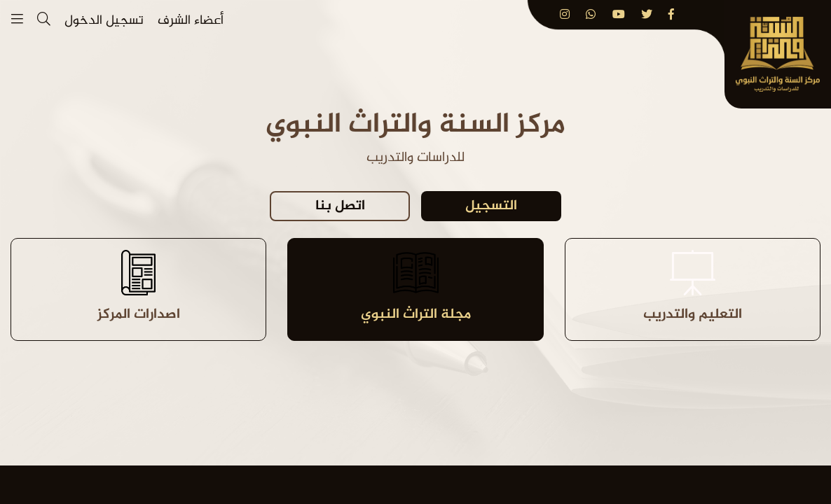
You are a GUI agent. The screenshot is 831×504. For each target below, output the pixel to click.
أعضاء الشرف (191, 21)
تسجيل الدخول (104, 21)
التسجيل (491, 206)
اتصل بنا (340, 206)
